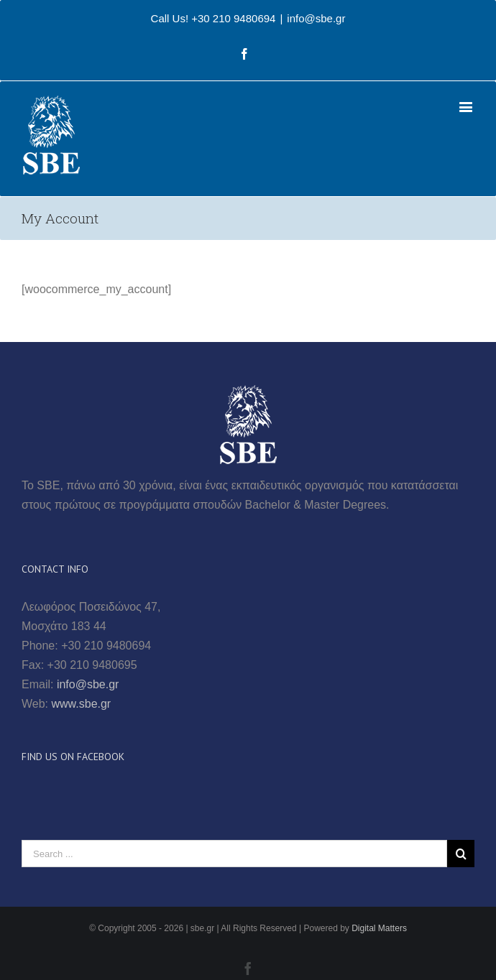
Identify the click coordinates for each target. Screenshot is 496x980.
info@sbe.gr (316, 18)
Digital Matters (379, 928)
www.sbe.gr (82, 704)
